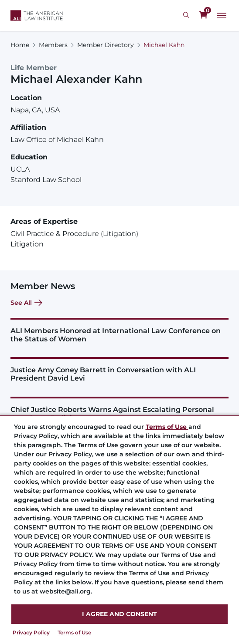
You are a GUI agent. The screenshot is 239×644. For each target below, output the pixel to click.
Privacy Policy (31, 632)
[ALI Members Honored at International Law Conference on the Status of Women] (119, 330)
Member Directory (106, 45)
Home (20, 45)
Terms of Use (74, 632)
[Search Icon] (187, 15)
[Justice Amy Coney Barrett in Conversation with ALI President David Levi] (119, 370)
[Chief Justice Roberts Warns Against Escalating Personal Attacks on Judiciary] (119, 409)
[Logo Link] (37, 15)
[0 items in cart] (203, 15)
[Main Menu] (222, 16)
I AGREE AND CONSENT (119, 614)
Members (53, 45)
